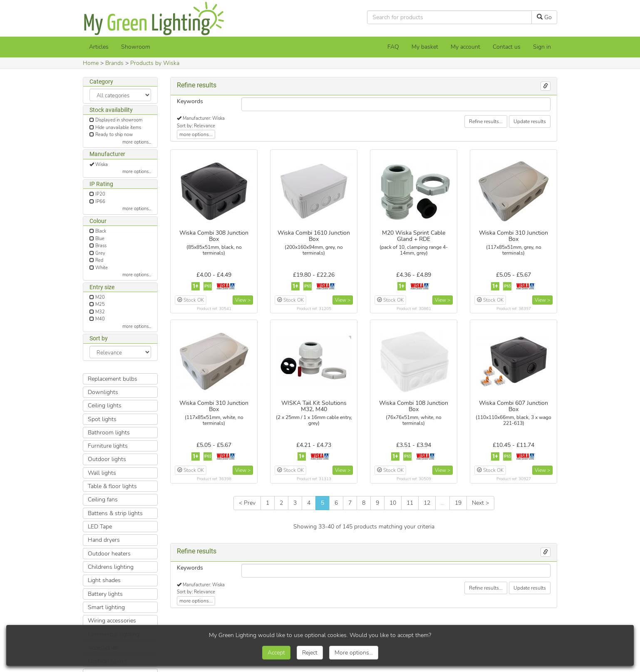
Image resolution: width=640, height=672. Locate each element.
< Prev (247, 503)
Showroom (136, 47)
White (102, 268)
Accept (276, 653)
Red (99, 260)
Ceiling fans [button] (103, 500)
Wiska (102, 165)
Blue (100, 239)
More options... (354, 653)
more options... (137, 142)
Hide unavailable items (118, 128)
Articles (99, 47)
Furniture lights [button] (108, 446)
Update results (530, 122)
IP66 (100, 202)
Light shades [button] (104, 580)
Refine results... (486, 122)
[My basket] (425, 47)
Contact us (507, 47)
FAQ (393, 47)
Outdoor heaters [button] (109, 554)
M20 (100, 297)
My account (465, 47)
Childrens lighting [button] (111, 567)
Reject (310, 653)
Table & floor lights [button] (112, 486)
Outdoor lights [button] (107, 459)
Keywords (190, 101)
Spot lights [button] (102, 419)
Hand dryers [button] (104, 540)
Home (91, 63)
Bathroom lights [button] (109, 433)
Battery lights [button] (105, 594)
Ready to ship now (114, 135)
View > (243, 300)
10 (393, 503)
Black (101, 231)
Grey (100, 253)
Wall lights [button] (102, 473)
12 (427, 503)
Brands (114, 63)
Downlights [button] (103, 392)
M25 (100, 304)
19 (458, 503)
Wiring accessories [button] (112, 621)
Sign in (542, 47)
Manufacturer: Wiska (204, 118)
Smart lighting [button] (106, 607)
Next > (480, 503)
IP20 (100, 194)
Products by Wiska (155, 63)
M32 (100, 312)
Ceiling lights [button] (105, 405)
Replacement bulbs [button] (113, 379)
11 (410, 503)
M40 (100, 319)
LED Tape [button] (100, 527)
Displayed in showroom (119, 120)
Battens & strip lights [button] (115, 513)
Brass (101, 246)
